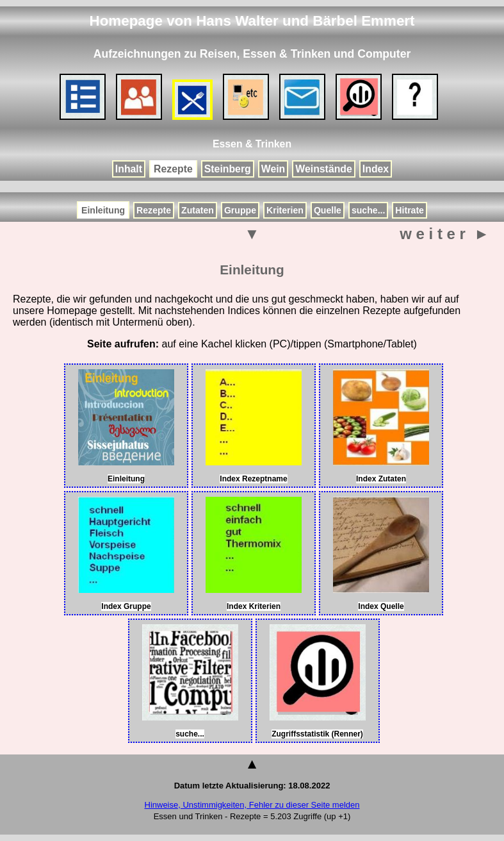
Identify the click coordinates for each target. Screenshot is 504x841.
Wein (273, 169)
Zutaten (198, 210)
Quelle (328, 210)
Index (376, 169)
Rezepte (173, 169)
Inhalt (129, 169)
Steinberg (228, 169)
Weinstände (324, 169)
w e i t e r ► (444, 234)
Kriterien (285, 210)
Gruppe (240, 210)
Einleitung (103, 210)
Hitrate (410, 210)
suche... (368, 210)
